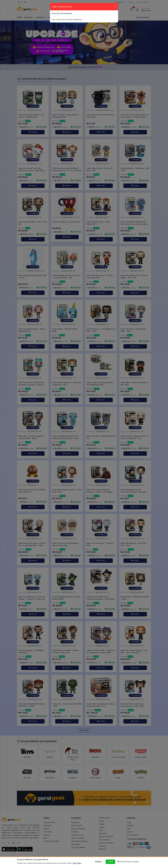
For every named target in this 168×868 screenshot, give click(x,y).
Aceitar (110, 862)
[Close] (116, 6)
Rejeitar (99, 862)
